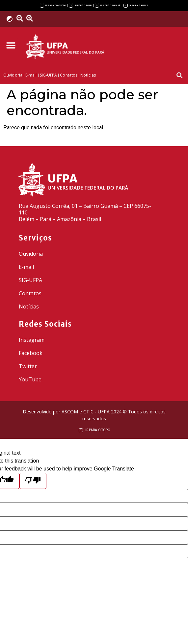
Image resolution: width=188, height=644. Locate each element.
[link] (53, 6)
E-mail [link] (26, 267)
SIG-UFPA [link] (30, 280)
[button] (11, 46)
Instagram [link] (32, 340)
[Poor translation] (33, 481)
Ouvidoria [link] (31, 254)
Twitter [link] (28, 366)
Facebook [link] (31, 353)
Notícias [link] (29, 306)
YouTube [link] (30, 379)
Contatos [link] (30, 293)
